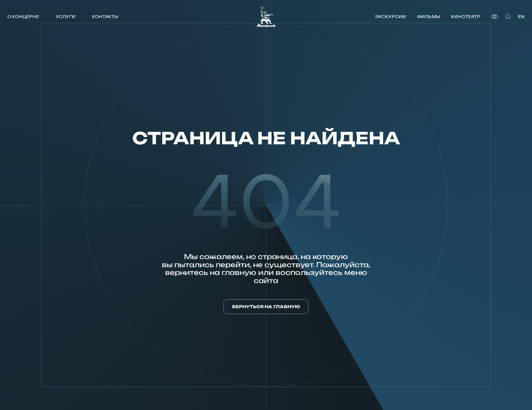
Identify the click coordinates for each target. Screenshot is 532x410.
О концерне (23, 16)
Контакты (105, 16)
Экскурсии (391, 16)
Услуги (66, 16)
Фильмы (429, 16)
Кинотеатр (466, 16)
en (521, 16)
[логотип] (266, 17)
